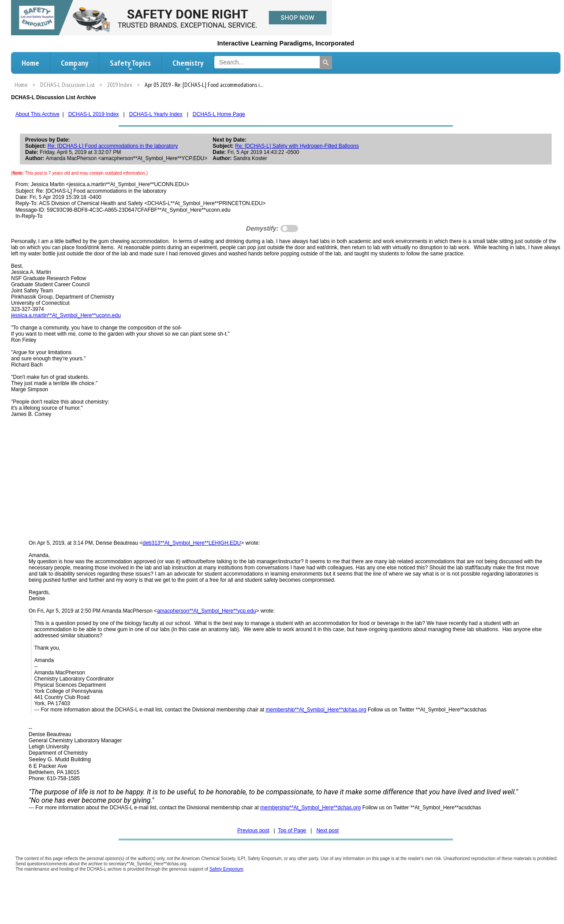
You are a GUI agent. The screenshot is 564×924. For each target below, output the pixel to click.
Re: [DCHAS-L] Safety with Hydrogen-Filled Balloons (297, 146)
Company (75, 65)
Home (30, 63)
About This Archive (37, 114)
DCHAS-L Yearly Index (156, 114)
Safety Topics (130, 65)
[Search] (326, 63)
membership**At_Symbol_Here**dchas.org (316, 710)
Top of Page (292, 830)
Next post (327, 830)
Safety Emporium (226, 869)
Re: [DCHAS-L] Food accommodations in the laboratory (113, 146)
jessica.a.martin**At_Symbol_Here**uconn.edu (66, 315)
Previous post (253, 830)
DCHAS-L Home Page (219, 114)
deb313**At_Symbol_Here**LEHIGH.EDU (192, 543)
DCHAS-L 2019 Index (94, 114)
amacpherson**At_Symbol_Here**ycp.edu (206, 611)
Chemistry (188, 65)
